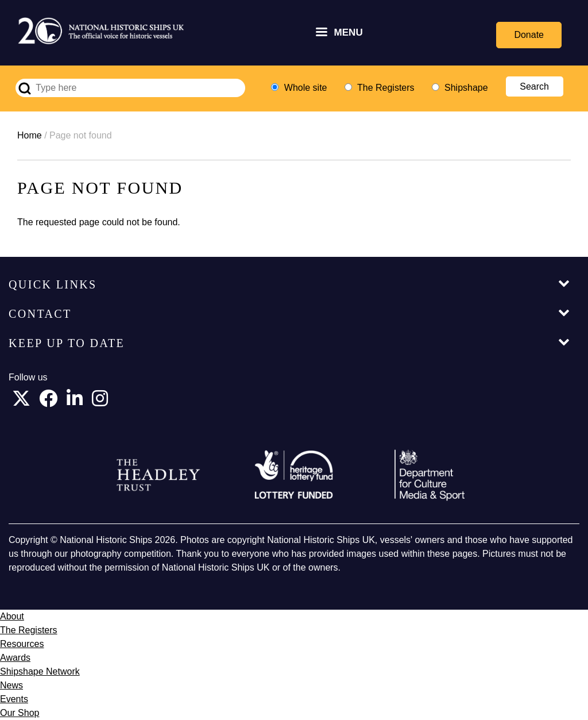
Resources (22, 644)
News (11, 685)
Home (30, 135)
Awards (15, 658)
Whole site (306, 88)
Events (14, 699)
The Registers (386, 88)
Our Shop (20, 713)
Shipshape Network (40, 671)
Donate (529, 35)
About (12, 616)
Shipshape (466, 88)
